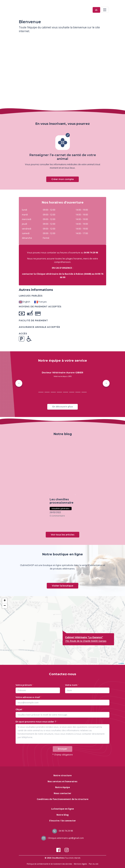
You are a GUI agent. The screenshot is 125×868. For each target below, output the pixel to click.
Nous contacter (62, 793)
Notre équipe (62, 787)
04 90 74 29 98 (62, 831)
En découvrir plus (63, 407)
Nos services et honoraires (62, 781)
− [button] (5, 606)
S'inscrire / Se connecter (62, 821)
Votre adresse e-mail (28, 697)
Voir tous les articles (63, 535)
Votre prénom (24, 685)
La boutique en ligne (62, 809)
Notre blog (63, 815)
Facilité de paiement (33, 320)
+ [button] (5, 601)
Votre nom (71, 685)
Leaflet (121, 663)
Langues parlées (31, 296)
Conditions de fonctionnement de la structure (63, 799)
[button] (19, 383)
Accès (23, 334)
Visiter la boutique (63, 586)
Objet (19, 709)
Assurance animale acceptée (39, 327)
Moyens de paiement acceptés (40, 307)
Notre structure (62, 775)
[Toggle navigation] (105, 10)
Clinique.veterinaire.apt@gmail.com (62, 838)
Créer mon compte (63, 179)
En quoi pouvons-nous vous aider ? (36, 722)
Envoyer (63, 749)
